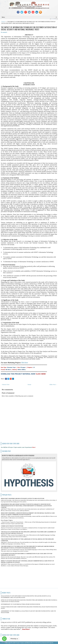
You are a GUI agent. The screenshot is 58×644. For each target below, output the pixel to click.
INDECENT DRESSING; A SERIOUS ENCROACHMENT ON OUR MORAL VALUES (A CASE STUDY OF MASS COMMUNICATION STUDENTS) (28, 514)
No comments (4, 32)
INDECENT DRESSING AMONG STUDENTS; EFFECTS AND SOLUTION (23, 499)
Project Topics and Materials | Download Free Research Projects (34, 643)
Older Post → (53, 385)
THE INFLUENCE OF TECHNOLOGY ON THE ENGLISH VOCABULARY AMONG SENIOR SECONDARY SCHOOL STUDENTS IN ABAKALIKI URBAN (28, 547)
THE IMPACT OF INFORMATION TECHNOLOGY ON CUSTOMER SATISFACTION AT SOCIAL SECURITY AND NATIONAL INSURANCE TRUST (29, 28)
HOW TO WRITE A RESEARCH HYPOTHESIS (18, 456)
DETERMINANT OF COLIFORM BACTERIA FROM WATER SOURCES (20, 604)
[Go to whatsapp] (4, 639)
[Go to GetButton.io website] (4, 642)
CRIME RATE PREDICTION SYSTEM (12, 526)
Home (3, 22)
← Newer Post (5, 385)
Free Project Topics (7, 520)
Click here (25, 363)
